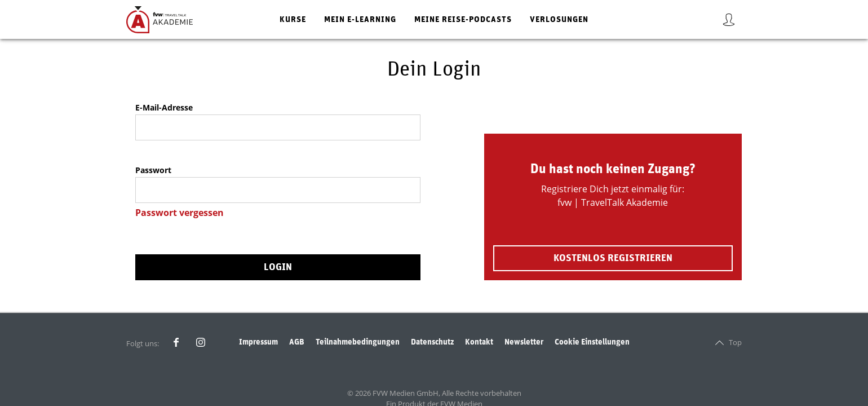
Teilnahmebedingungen (358, 342)
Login (278, 267)
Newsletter (524, 342)
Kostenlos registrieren (613, 258)
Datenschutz (432, 342)
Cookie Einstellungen (592, 342)
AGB (297, 342)
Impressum (258, 342)
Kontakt (479, 342)
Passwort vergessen (180, 213)
